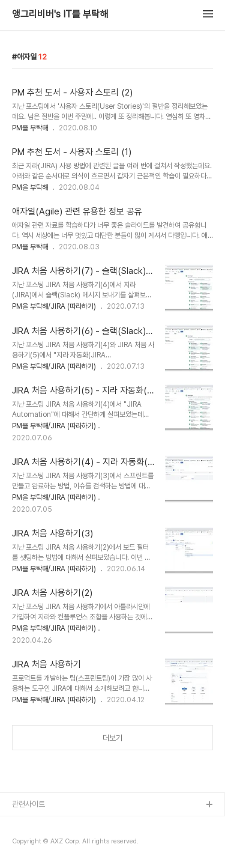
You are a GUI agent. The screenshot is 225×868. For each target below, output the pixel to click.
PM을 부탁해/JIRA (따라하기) (54, 306)
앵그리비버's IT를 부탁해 (60, 14)
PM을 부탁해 (30, 128)
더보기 (112, 738)
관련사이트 (28, 804)
